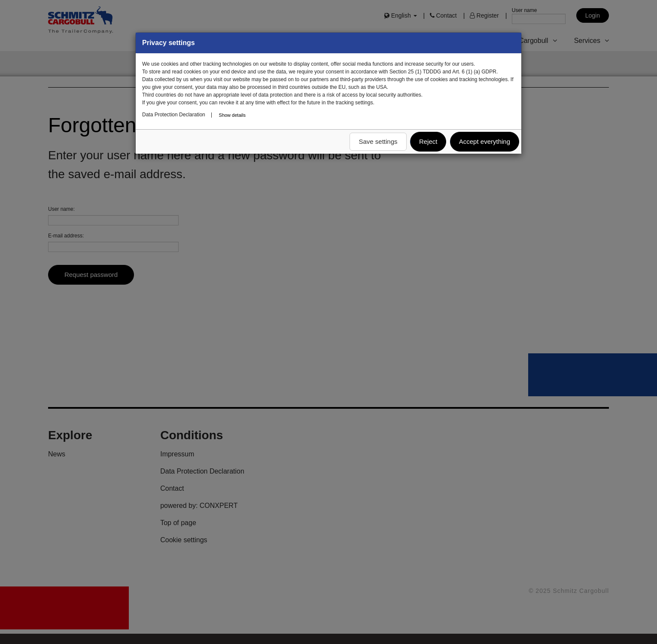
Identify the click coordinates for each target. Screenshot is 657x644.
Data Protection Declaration (174, 115)
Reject (428, 141)
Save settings (378, 141)
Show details (232, 115)
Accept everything (485, 141)
